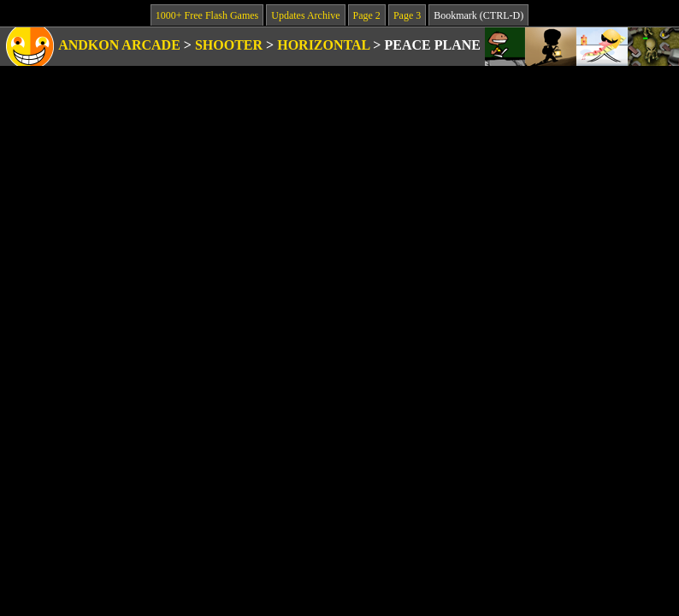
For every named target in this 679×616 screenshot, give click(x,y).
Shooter (229, 45)
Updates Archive (305, 15)
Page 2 (367, 15)
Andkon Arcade (119, 45)
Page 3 (407, 15)
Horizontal (323, 45)
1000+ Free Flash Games (207, 15)
